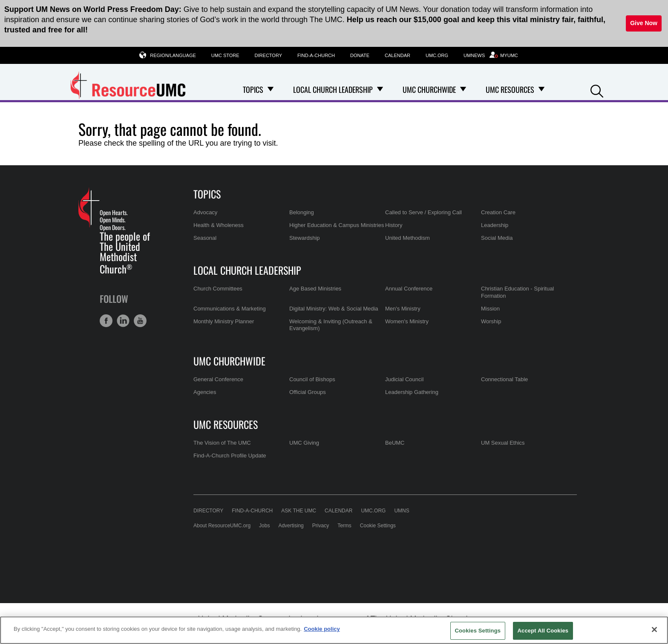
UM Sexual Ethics (503, 443)
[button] (597, 90)
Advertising (291, 526)
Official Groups (308, 392)
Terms (344, 526)
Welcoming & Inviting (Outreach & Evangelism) (331, 325)
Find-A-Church (316, 55)
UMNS (402, 511)
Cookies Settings (478, 631)
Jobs (264, 526)
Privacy (321, 526)
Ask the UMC (299, 511)
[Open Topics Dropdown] (271, 89)
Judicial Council (404, 379)
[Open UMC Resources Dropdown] (541, 89)
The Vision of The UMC (222, 443)
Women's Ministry (407, 321)
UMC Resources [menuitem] (510, 89)
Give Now (644, 23)
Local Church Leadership (247, 270)
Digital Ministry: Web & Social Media (334, 309)
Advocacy (205, 212)
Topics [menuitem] (253, 89)
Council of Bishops (312, 379)
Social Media (497, 238)
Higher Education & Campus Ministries (337, 225)
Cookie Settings (378, 526)
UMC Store (225, 55)
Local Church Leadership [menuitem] (333, 89)
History (394, 225)
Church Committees (218, 289)
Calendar (397, 55)
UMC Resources (226, 424)
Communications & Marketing (230, 309)
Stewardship (305, 238)
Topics (207, 194)
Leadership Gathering (412, 392)
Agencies (205, 392)
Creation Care (498, 212)
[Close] (654, 630)
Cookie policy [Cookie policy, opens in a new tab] (322, 629)
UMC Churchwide (229, 361)
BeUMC (395, 443)
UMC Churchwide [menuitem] (429, 89)
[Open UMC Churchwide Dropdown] (463, 89)
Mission (490, 309)
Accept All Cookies (543, 631)
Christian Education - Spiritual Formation (517, 292)
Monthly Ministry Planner (224, 321)
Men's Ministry (403, 309)
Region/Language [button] (173, 55)
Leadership (495, 225)
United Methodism (407, 238)
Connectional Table (504, 379)
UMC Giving (304, 443)
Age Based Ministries (315, 289)
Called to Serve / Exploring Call (423, 212)
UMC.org (437, 55)
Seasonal (205, 238)
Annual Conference (409, 289)
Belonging (302, 212)
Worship (491, 321)
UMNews (474, 55)
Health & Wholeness (219, 225)
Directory (268, 55)
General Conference (218, 379)
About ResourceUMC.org (222, 526)
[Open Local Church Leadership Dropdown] (380, 89)
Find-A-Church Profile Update (230, 456)
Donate (360, 55)
